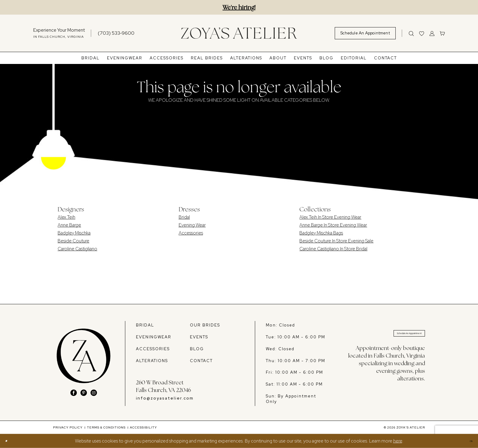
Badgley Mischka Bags (321, 233)
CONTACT (201, 361)
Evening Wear (192, 225)
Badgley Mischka (74, 233)
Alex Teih (66, 217)
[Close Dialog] (9, 441)
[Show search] (411, 33)
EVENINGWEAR (154, 337)
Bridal (184, 217)
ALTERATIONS (152, 361)
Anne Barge (69, 225)
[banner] (239, 33)
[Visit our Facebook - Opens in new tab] (74, 393)
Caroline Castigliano (77, 249)
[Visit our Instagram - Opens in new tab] (94, 393)
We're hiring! (239, 7)
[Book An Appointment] (365, 33)
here (398, 441)
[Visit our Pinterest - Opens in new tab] (84, 393)
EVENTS (199, 337)
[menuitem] (59, 33)
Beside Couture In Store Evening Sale (336, 241)
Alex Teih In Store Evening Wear (330, 217)
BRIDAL (145, 325)
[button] (432, 33)
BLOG (197, 349)
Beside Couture (73, 241)
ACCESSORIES (153, 349)
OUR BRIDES (205, 325)
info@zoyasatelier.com (165, 398)
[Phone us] (116, 33)
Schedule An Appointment (394, 336)
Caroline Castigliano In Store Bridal (333, 249)
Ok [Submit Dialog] (468, 441)
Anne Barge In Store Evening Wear (333, 225)
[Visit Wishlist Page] (422, 33)
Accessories (191, 233)
